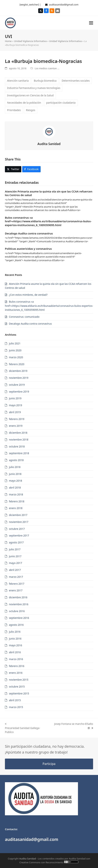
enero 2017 (16, 590)
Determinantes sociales (76, 81)
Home (8, 41)
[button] (91, 23)
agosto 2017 (16, 542)
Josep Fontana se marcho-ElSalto (74, 724)
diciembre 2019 (18, 371)
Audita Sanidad (49, 144)
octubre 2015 (17, 687)
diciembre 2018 (18, 433)
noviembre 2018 (19, 440)
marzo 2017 (16, 577)
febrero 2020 (17, 364)
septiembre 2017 (19, 536)
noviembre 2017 (19, 522)
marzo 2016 (16, 659)
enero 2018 (16, 508)
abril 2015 (15, 700)
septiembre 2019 (19, 392)
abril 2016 (15, 652)
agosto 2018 (16, 460)
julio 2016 (15, 632)
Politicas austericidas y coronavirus (28, 249)
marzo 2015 (16, 707)
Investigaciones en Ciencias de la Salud (30, 95)
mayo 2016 (15, 645)
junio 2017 (15, 556)
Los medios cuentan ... (47, 68)
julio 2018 (15, 467)
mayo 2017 (15, 563)
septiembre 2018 (19, 453)
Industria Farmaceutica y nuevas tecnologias (34, 88)
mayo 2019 (15, 405)
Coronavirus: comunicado (24, 317)
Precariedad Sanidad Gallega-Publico (22, 730)
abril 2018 (15, 488)
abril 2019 (15, 412)
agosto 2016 (16, 625)
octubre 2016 (17, 611)
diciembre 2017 (18, 515)
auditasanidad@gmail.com (64, 5)
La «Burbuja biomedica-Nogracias (43, 61)
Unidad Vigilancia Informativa (30, 41)
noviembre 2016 (19, 604)
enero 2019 (16, 426)
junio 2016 (15, 639)
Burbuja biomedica (45, 81)
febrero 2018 (17, 501)
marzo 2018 (16, 494)
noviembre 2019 (19, 378)
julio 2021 (15, 343)
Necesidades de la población (24, 103)
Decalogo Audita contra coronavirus (29, 233)
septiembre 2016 (19, 618)
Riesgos (31, 110)
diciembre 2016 (18, 597)
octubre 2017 (17, 529)
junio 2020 (15, 350)
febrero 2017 (17, 584)
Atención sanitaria (18, 81)
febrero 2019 (17, 419)
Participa (49, 764)
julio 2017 (15, 549)
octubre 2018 (17, 446)
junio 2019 (15, 398)
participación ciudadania (61, 103)
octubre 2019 (17, 385)
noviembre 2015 (19, 680)
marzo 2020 (16, 357)
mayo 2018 (15, 481)
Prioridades (14, 110)
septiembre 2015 (19, 693)
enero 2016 (16, 673)
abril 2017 (15, 570)
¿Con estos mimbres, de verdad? (28, 295)
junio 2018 (15, 474)
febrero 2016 (17, 666)
